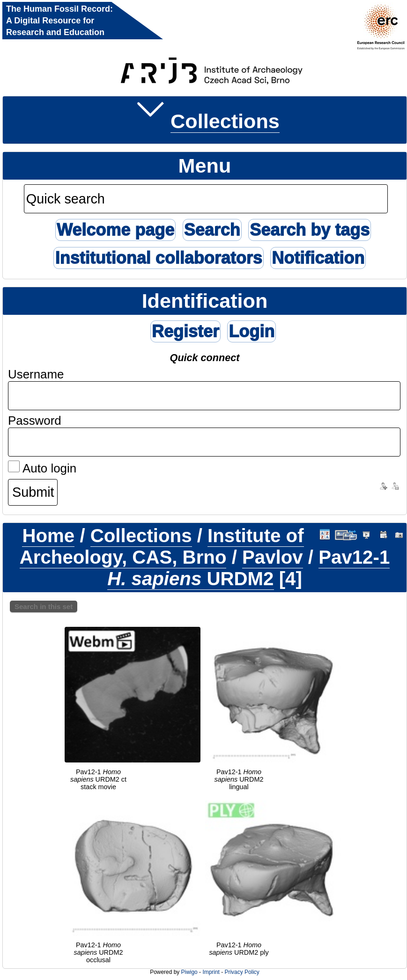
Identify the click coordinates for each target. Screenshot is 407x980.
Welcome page (115, 230)
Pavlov (273, 557)
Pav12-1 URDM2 (248, 568)
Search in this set (44, 606)
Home (48, 536)
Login (252, 331)
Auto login (42, 468)
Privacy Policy (242, 972)
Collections (225, 121)
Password (35, 421)
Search (212, 230)
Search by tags (310, 230)
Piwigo (189, 972)
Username (36, 374)
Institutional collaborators (158, 258)
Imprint (211, 972)
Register (185, 331)
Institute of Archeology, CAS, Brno (162, 547)
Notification (318, 258)
